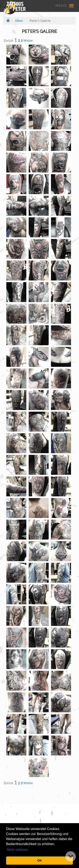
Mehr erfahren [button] (17, 850)
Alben (19, 21)
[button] (71, 856)
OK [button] (40, 860)
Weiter (28, 41)
